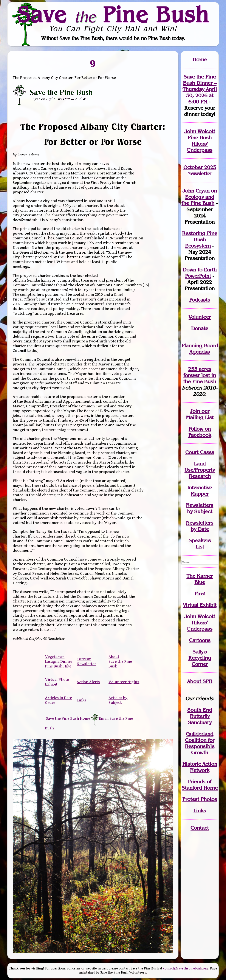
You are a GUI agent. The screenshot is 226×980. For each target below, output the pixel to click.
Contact (200, 828)
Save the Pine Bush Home (68, 718)
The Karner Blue (200, 579)
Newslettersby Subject (200, 508)
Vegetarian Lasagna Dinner (59, 659)
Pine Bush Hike (58, 666)
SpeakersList (200, 544)
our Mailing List (200, 414)
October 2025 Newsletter (200, 170)
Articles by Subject (118, 700)
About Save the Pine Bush (120, 661)
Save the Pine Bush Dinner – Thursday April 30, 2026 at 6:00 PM (200, 89)
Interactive (200, 488)
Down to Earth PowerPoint (200, 273)
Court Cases (200, 452)
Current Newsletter (86, 661)
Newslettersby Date (200, 526)
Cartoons (200, 640)
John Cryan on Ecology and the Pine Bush (199, 197)
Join (195, 411)
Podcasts (200, 300)
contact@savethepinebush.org (186, 968)
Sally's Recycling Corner (200, 658)
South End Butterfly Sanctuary (200, 716)
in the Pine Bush (200, 378)
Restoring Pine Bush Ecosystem (200, 240)
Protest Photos (200, 799)
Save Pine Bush (113, 14)
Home (200, 59)
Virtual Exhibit (200, 605)
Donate (200, 328)
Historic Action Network (200, 767)
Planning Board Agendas (200, 349)
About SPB (200, 681)
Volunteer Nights (124, 682)
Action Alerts (88, 682)
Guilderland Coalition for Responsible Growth (200, 743)
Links (81, 700)
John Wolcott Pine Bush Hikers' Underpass (200, 141)
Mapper (200, 494)
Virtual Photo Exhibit (57, 682)
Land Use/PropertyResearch (200, 470)
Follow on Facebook (200, 432)
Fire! (200, 594)
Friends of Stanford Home (200, 785)
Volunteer (200, 317)
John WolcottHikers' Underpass (200, 623)
